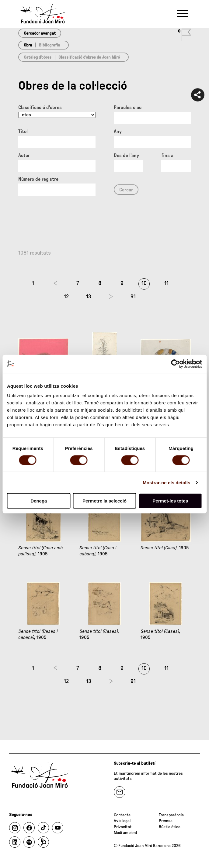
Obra (28, 45)
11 (166, 283)
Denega (39, 501)
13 (89, 297)
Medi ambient (126, 833)
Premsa (166, 821)
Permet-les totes (170, 501)
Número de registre (38, 179)
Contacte (122, 815)
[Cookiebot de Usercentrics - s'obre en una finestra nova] (175, 364)
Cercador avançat (40, 33)
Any (118, 132)
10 (144, 283)
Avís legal (122, 821)
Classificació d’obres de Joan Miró (89, 57)
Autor (24, 156)
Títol (23, 132)
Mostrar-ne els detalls (166, 482)
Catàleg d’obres (38, 57)
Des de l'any (126, 156)
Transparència (171, 815)
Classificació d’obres (40, 108)
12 (66, 297)
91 (133, 297)
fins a (167, 156)
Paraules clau (128, 108)
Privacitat (123, 827)
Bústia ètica (170, 827)
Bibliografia (49, 45)
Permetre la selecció (104, 501)
